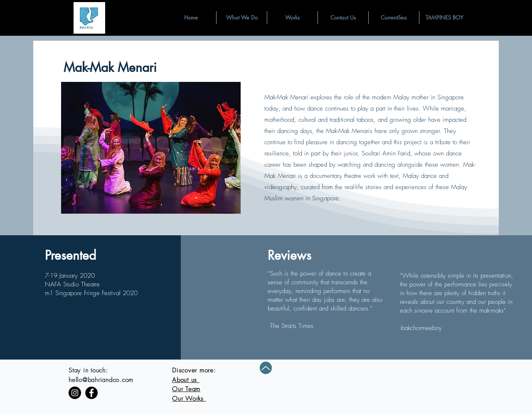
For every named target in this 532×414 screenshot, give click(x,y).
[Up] (266, 368)
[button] (242, 18)
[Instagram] (75, 393)
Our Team (186, 389)
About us (186, 380)
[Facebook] (91, 393)
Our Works (189, 399)
